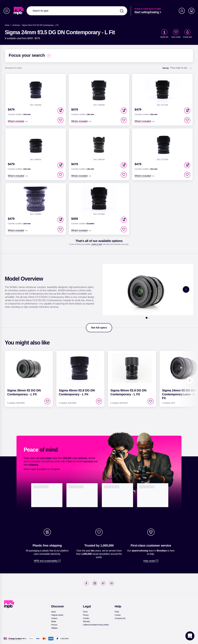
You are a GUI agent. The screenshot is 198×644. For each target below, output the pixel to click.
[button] (60, 111)
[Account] (182, 11)
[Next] (190, 380)
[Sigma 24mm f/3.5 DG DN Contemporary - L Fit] (40, 25)
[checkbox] (176, 32)
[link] (19, 11)
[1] (147, 318)
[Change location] (15, 639)
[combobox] (77, 11)
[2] (149, 318)
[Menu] (7, 11)
